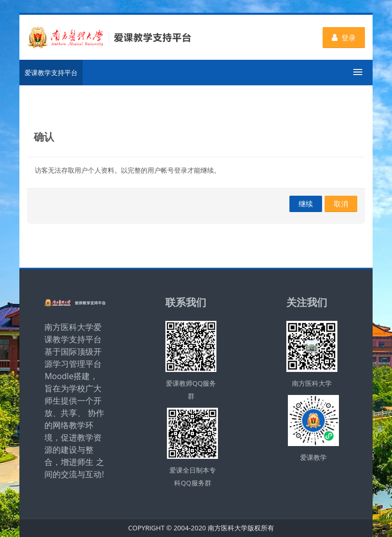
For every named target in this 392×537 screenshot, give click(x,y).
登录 (344, 38)
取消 (341, 204)
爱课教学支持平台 (51, 73)
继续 (306, 204)
